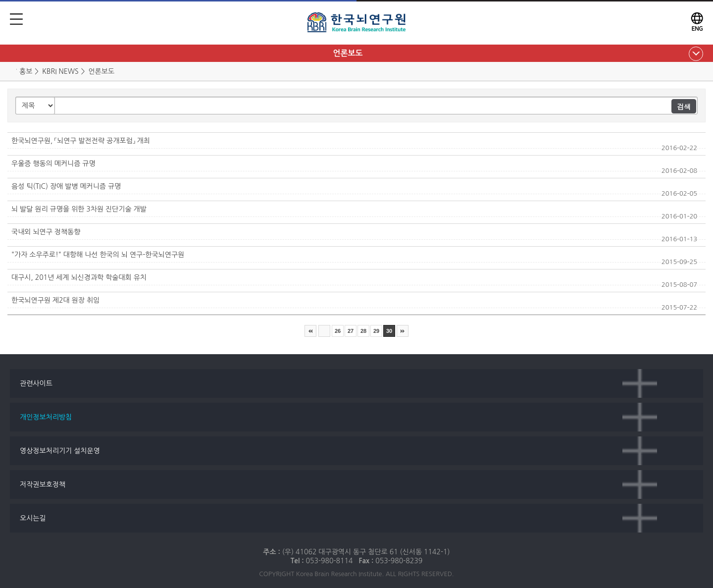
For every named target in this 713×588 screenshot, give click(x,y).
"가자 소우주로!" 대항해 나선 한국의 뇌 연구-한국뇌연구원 (98, 255)
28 (363, 331)
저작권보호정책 (43, 484)
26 (338, 331)
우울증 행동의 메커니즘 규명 (53, 163)
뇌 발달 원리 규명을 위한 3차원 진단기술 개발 (79, 209)
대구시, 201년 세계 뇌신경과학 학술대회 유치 (79, 277)
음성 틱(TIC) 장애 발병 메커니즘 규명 (66, 186)
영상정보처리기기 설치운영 (60, 451)
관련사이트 (36, 383)
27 (351, 331)
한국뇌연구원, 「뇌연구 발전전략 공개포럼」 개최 (81, 141)
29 (376, 331)
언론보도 (348, 53)
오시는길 (33, 518)
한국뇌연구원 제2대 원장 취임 (55, 300)
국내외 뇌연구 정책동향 (46, 232)
